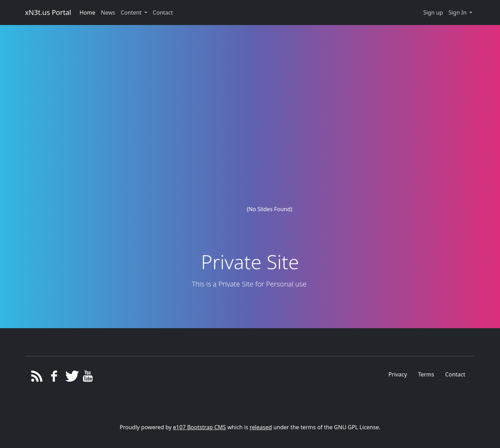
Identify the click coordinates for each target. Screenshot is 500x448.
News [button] (108, 13)
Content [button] (132, 13)
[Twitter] (71, 378)
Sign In (458, 13)
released (261, 427)
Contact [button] (163, 13)
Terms (426, 374)
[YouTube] (88, 378)
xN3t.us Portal (48, 12)
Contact (455, 374)
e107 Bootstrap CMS (199, 427)
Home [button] (87, 13)
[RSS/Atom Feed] (37, 378)
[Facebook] (54, 378)
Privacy (398, 374)
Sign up (433, 13)
